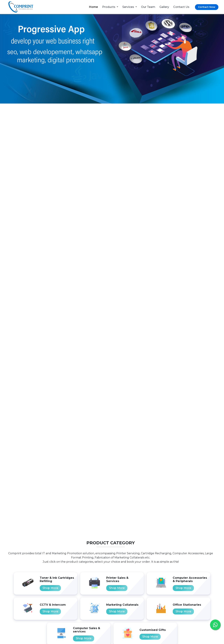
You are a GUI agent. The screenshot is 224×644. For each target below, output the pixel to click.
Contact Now (207, 7)
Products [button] (109, 7)
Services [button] (129, 7)
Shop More (50, 588)
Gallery (164, 7)
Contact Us (181, 7)
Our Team (148, 7)
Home (94, 7)
